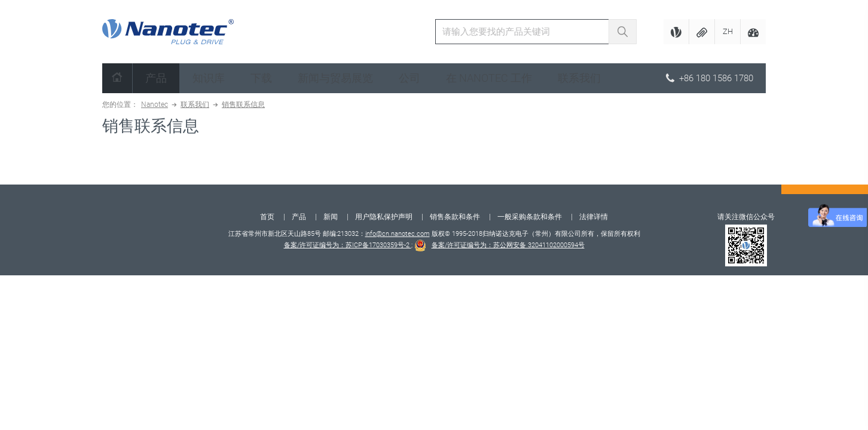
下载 (261, 78)
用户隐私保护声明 (384, 217)
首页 (267, 217)
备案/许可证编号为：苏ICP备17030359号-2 (348, 245)
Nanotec (155, 105)
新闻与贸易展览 (335, 78)
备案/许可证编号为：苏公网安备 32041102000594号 (508, 245)
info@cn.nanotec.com (398, 234)
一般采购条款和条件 (530, 217)
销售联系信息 (243, 105)
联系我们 (579, 78)
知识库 (209, 78)
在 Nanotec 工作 (489, 78)
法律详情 (594, 217)
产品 (156, 78)
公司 (409, 78)
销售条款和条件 (455, 217)
